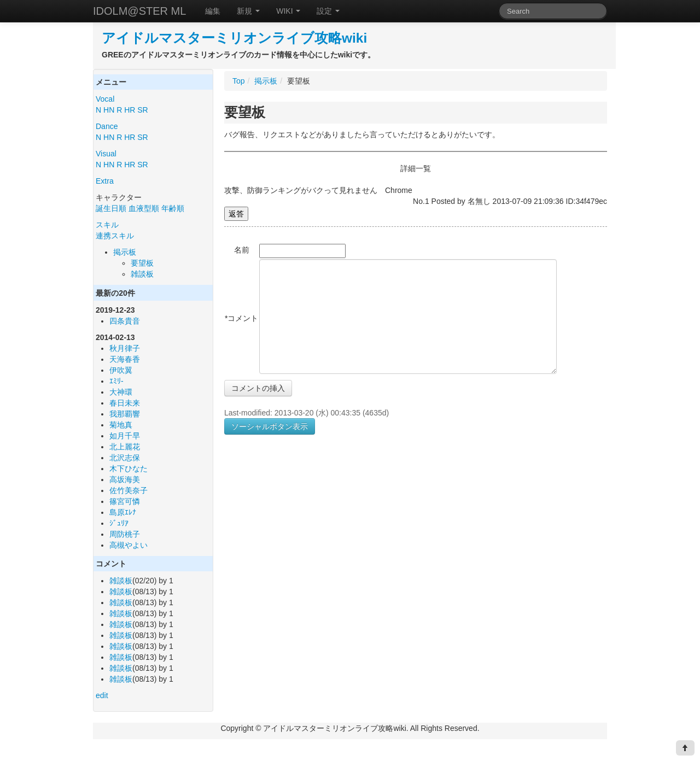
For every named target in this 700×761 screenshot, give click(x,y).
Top (239, 81)
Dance (107, 126)
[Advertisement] (316, 545)
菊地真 (121, 425)
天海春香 (125, 359)
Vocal (105, 99)
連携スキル (115, 236)
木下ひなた (129, 469)
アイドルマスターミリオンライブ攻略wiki (234, 38)
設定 (328, 11)
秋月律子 (125, 348)
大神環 (121, 392)
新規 (248, 11)
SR (142, 110)
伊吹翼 (121, 370)
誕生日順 (111, 208)
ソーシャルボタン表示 (270, 426)
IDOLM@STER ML (139, 11)
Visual (106, 154)
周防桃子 (125, 534)
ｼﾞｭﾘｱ (119, 523)
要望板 (142, 263)
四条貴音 (125, 321)
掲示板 (125, 252)
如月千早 (125, 436)
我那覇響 (125, 414)
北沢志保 (125, 458)
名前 (242, 250)
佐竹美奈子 (129, 490)
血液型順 (144, 208)
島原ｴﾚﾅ (123, 512)
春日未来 (125, 403)
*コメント (241, 318)
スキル (107, 225)
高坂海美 (125, 479)
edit (102, 695)
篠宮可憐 (125, 501)
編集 (213, 11)
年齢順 (173, 208)
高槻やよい (129, 545)
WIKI (288, 11)
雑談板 (142, 274)
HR (130, 110)
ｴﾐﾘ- (116, 381)
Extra (105, 181)
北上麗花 (125, 447)
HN (109, 110)
